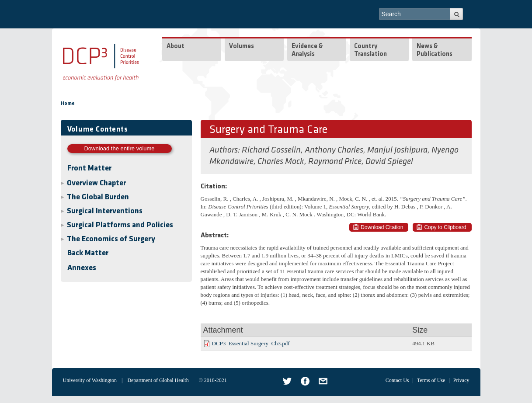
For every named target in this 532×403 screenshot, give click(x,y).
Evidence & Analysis (307, 50)
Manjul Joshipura (397, 150)
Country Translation (370, 50)
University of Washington (90, 380)
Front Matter (89, 168)
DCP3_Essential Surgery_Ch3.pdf (251, 343)
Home (68, 104)
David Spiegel (389, 162)
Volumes (242, 47)
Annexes (82, 268)
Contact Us (397, 380)
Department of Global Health (158, 380)
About (176, 47)
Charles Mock (281, 162)
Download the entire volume (119, 148)
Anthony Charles (334, 150)
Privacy (461, 380)
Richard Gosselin (271, 150)
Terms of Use (431, 380)
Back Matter (88, 253)
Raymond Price (335, 162)
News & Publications (435, 50)
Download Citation (382, 227)
